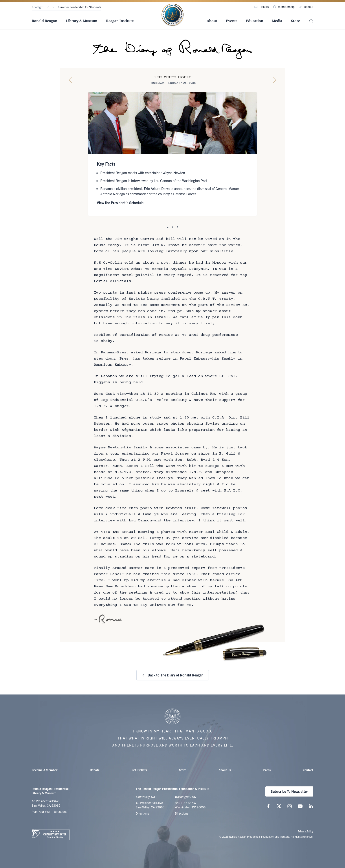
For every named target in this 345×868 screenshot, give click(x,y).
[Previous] (48, 7)
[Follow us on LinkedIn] (311, 806)
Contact (308, 770)
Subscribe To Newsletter (289, 791)
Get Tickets (139, 770)
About (212, 21)
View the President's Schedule (120, 203)
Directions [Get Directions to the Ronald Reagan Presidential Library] (142, 813)
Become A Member (45, 770)
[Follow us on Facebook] (268, 806)
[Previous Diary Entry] (72, 80)
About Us (225, 770)
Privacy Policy (306, 831)
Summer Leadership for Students (79, 7)
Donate (306, 7)
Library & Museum (82, 21)
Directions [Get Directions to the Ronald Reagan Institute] (182, 813)
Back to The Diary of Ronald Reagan (173, 675)
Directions (61, 811)
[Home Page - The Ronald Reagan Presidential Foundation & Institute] (172, 15)
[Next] (53, 7)
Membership (284, 7)
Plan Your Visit (41, 811)
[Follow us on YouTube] (300, 806)
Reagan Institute (120, 21)
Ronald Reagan (44, 21)
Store (296, 21)
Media (277, 21)
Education (255, 21)
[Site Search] (311, 21)
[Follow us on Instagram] (290, 806)
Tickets (262, 7)
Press (267, 770)
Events (232, 21)
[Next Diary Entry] (273, 80)
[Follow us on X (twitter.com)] (279, 806)
